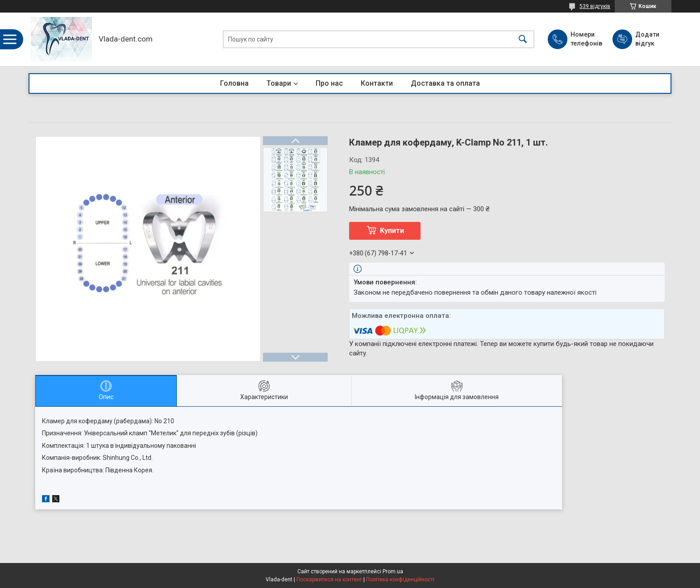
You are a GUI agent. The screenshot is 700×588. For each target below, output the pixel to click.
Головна (234, 83)
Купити (392, 231)
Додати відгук (647, 39)
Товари (279, 83)
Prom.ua (393, 571)
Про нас (329, 83)
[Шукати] (523, 40)
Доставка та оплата (445, 83)
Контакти (377, 83)
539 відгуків (595, 6)
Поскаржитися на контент (329, 580)
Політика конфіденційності (400, 580)
